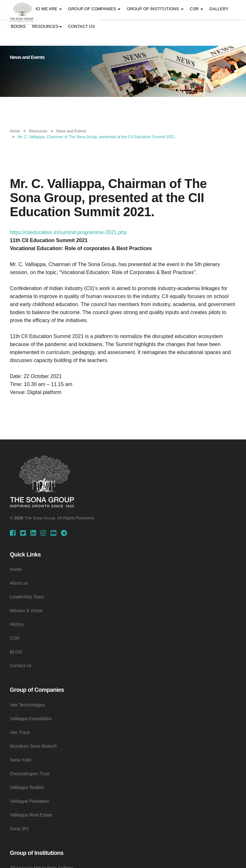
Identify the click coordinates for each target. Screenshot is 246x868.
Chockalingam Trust (30, 774)
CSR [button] (197, 9)
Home (15, 131)
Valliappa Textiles (27, 787)
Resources (38, 131)
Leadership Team (27, 597)
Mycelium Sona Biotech (33, 746)
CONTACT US (82, 26)
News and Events (71, 131)
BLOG (16, 652)
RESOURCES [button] (47, 26)
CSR (15, 638)
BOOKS (18, 26)
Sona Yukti (21, 760)
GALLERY (219, 9)
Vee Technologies (28, 705)
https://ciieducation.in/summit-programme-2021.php (68, 232)
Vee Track (20, 732)
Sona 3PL (20, 829)
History (17, 624)
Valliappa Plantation (30, 801)
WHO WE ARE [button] (46, 9)
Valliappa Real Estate (31, 815)
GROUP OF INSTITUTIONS (155, 9)
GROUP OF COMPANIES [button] (94, 9)
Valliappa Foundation (31, 719)
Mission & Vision (26, 611)
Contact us (21, 666)
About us (19, 583)
